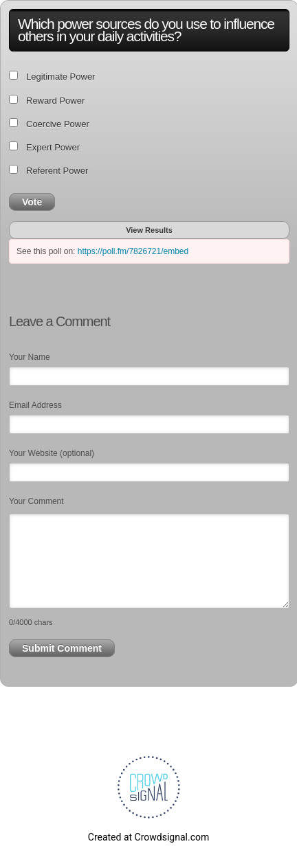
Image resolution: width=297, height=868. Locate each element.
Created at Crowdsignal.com (148, 837)
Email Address (35, 405)
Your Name (30, 357)
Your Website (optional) (52, 453)
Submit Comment (62, 648)
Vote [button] (32, 202)
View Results (149, 230)
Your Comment (36, 501)
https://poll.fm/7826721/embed (133, 251)
